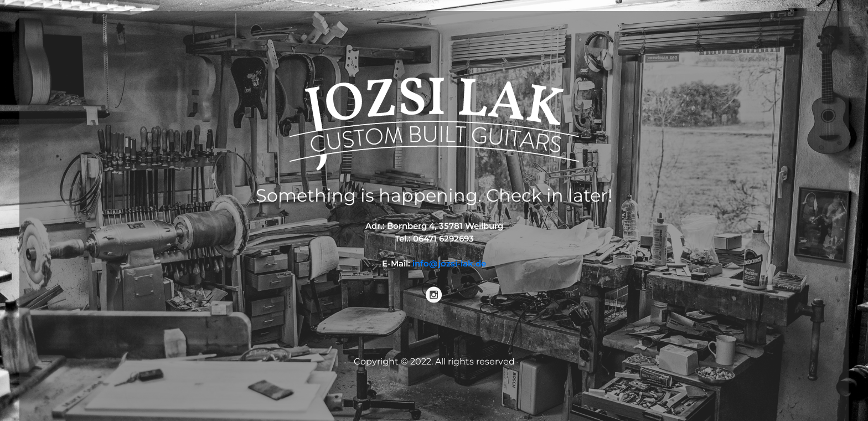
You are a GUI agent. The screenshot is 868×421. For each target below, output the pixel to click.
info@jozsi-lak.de (449, 263)
